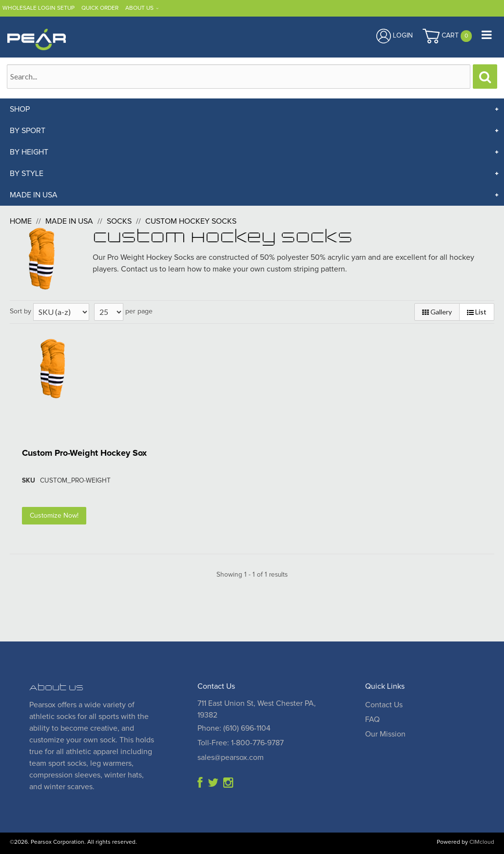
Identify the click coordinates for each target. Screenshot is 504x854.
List (477, 312)
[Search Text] (239, 77)
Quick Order (100, 8)
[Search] (485, 77)
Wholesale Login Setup (39, 8)
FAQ (372, 719)
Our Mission (385, 734)
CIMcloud (482, 842)
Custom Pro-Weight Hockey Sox (84, 453)
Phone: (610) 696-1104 (234, 728)
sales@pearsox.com (231, 757)
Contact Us (384, 705)
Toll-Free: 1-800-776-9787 (241, 743)
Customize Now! (54, 516)
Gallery (437, 312)
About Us (139, 8)
